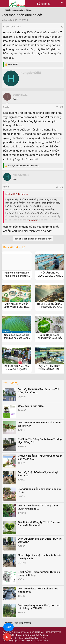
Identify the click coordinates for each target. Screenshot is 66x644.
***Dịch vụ (11, 383)
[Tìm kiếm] (62, 4)
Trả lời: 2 (16, 27)
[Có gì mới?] (55, 4)
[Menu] (4, 4)
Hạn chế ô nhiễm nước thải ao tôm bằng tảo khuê (17, 276)
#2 (62, 107)
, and (23, 166)
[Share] (62, 27)
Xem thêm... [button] (33, 221)
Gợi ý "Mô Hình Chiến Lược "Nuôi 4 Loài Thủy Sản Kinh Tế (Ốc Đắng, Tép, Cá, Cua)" (17, 308)
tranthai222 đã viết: (15, 194)
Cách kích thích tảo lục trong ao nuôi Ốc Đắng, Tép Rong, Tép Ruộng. (17, 338)
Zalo (8, 627)
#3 (62, 187)
